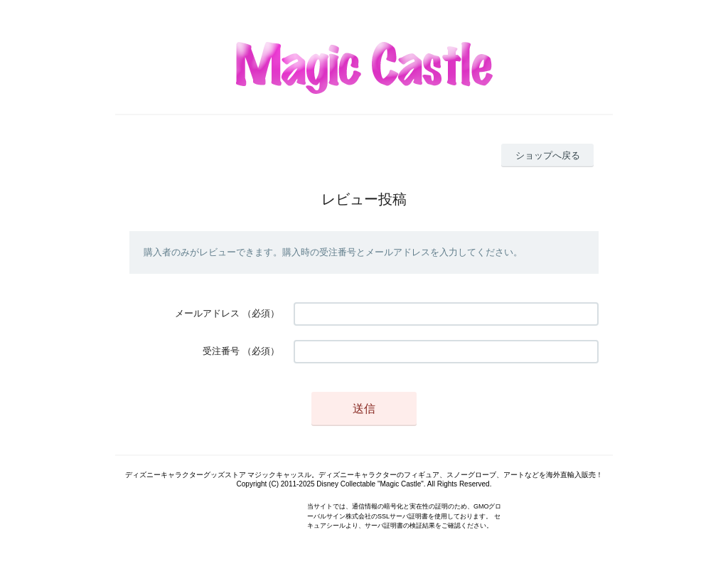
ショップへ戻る (548, 155)
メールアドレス (207, 313)
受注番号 (221, 351)
